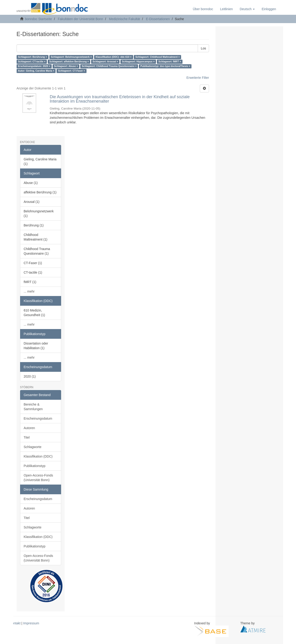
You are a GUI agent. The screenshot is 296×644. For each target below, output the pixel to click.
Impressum (31, 623)
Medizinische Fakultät (124, 19)
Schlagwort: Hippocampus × (138, 62)
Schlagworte (33, 447)
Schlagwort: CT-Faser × (72, 71)
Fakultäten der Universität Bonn (81, 19)
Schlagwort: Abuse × (66, 66)
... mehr (29, 291)
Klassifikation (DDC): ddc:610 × (114, 57)
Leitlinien (226, 9)
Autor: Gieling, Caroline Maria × (36, 71)
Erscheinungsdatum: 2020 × (34, 66)
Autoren (29, 428)
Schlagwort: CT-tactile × (32, 62)
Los (203, 48)
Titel (27, 437)
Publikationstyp (35, 466)
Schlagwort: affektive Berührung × (69, 62)
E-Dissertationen (158, 19)
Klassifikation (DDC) (38, 456)
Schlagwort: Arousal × (105, 62)
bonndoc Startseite (38, 19)
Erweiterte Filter (198, 78)
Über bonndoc (203, 9)
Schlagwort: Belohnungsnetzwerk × (71, 57)
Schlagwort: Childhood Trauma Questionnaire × (109, 66)
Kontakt (15, 623)
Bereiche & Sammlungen (33, 407)
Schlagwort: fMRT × (170, 62)
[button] (247, 9)
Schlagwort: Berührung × (33, 57)
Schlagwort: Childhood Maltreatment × (158, 57)
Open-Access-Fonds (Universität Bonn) (39, 478)
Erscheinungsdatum (38, 418)
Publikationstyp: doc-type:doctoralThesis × (165, 66)
